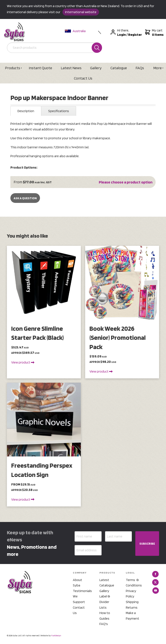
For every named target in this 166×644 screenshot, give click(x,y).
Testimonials (81, 591)
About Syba (77, 583)
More (157, 68)
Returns (132, 607)
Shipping (132, 602)
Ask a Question (25, 198)
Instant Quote (40, 68)
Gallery (96, 68)
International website (81, 12)
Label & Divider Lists (105, 602)
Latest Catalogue (107, 583)
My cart (154, 33)
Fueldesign (56, 635)
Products (13, 68)
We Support (79, 599)
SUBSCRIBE (147, 544)
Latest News (71, 68)
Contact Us (83, 78)
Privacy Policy (131, 594)
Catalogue (119, 68)
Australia (75, 31)
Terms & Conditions (134, 583)
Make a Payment (132, 616)
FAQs (140, 68)
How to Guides (105, 616)
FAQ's (104, 624)
